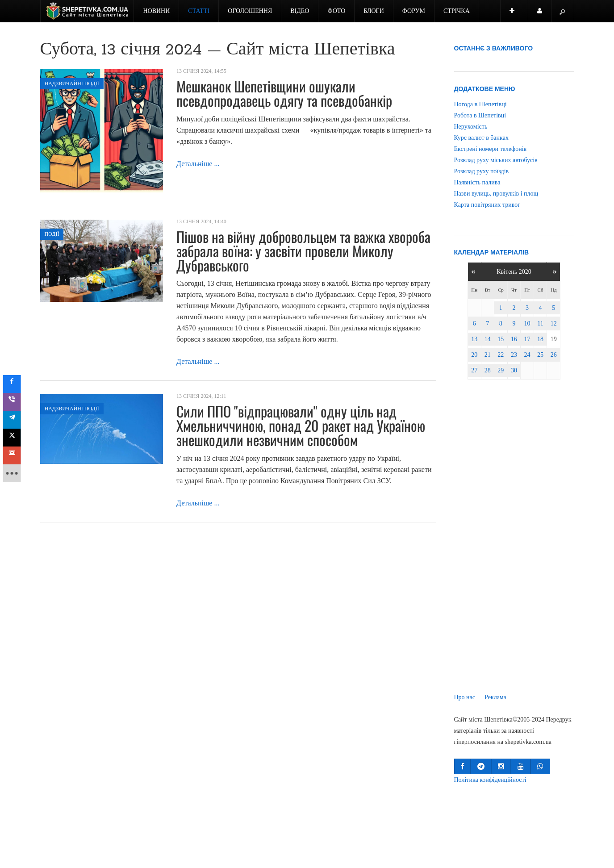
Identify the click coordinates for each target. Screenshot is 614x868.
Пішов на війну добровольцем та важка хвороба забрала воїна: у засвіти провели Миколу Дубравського (303, 251)
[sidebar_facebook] (14, 384)
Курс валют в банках (481, 138)
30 (514, 370)
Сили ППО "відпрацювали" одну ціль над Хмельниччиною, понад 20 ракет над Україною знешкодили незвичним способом (301, 425)
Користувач (544, 15)
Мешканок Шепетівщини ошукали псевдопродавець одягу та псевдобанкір (284, 93)
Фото (336, 11)
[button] (462, 766)
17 (527, 339)
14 (488, 339)
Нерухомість (471, 127)
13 (474, 339)
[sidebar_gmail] (14, 455)
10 (527, 323)
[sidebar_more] (14, 473)
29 (501, 370)
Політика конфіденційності (490, 780)
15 (501, 339)
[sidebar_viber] (14, 402)
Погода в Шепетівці (480, 104)
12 (554, 323)
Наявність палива (477, 182)
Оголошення (250, 11)
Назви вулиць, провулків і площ (496, 194)
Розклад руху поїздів (482, 171)
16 (514, 339)
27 (474, 370)
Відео (300, 11)
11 (540, 323)
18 (540, 339)
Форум (414, 11)
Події (52, 234)
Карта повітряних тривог (487, 205)
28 (488, 370)
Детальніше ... (198, 164)
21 (488, 355)
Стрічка (457, 11)
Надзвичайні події (72, 83)
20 (474, 355)
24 (527, 355)
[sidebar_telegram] (14, 420)
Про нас (465, 697)
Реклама (495, 697)
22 (501, 355)
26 (554, 355)
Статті (199, 11)
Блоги (374, 11)
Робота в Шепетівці (480, 115)
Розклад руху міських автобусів (496, 160)
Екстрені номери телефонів (491, 149)
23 (514, 355)
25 (540, 355)
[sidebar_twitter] (14, 438)
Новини (156, 11)
